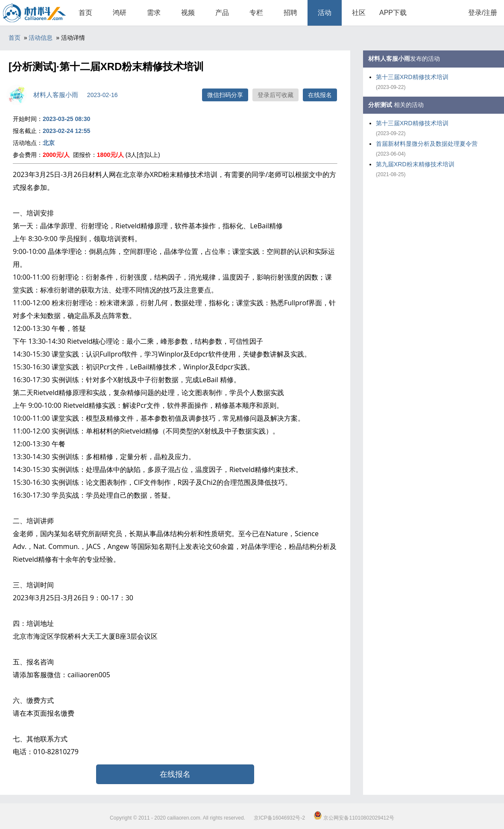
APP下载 (393, 13)
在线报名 (320, 95)
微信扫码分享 (225, 95)
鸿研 (120, 13)
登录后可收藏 (275, 95)
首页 (85, 13)
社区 (359, 13)
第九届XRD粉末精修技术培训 (415, 164)
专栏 (256, 13)
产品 (222, 13)
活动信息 (41, 38)
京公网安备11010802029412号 (354, 818)
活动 (325, 13)
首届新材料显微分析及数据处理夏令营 (427, 144)
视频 (188, 13)
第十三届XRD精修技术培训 (412, 77)
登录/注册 (483, 13)
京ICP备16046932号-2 (279, 818)
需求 (154, 13)
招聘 (290, 13)
